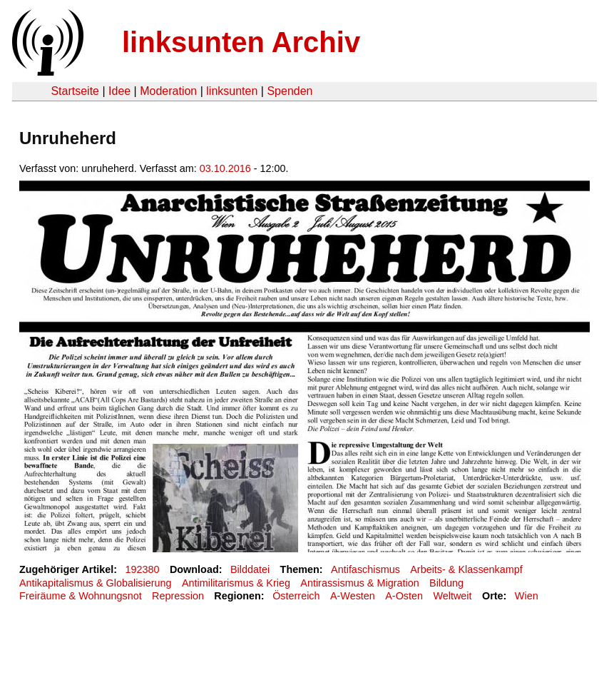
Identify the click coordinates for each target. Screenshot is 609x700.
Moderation (168, 91)
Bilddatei (250, 569)
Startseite (75, 91)
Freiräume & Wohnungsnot (81, 596)
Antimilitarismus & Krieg (236, 583)
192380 (143, 569)
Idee (119, 91)
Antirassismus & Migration (359, 583)
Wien (527, 596)
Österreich (296, 596)
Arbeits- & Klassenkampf (466, 569)
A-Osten (404, 596)
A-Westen (353, 596)
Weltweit (452, 596)
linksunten (232, 91)
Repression (178, 596)
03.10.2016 (225, 168)
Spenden (290, 91)
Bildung (446, 583)
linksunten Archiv (241, 42)
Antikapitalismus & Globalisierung (96, 583)
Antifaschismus (365, 569)
